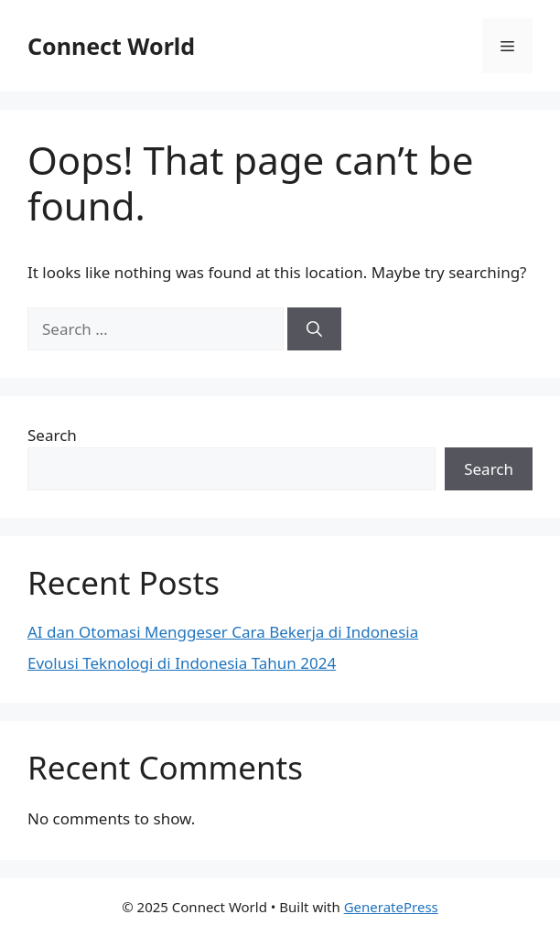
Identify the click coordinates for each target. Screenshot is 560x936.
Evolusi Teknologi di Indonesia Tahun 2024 (182, 663)
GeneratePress (391, 907)
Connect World (111, 46)
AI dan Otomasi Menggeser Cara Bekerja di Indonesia (223, 632)
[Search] (314, 329)
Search (52, 435)
